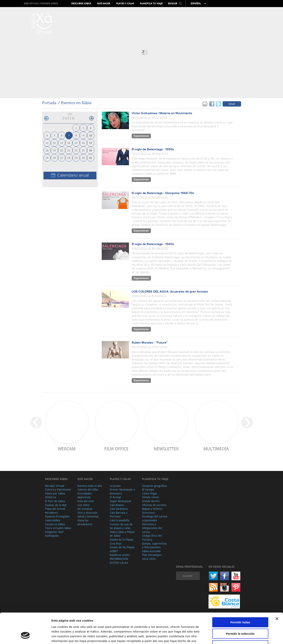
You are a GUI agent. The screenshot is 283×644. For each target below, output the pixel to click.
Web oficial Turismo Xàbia (41, 3)
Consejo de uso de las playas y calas (121, 526)
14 (69, 143)
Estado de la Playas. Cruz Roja (122, 541)
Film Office (116, 449)
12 (54, 143)
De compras (85, 509)
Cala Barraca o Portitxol (119, 515)
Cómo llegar (150, 493)
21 (69, 150)
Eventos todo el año (90, 486)
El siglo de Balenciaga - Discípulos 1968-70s (163, 193)
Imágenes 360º (54, 532)
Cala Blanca (117, 505)
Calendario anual (70, 175)
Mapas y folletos (152, 509)
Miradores (51, 513)
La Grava (115, 486)
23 (83, 150)
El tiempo (148, 489)
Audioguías (52, 536)
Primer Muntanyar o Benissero (122, 491)
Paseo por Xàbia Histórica (55, 495)
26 (54, 158)
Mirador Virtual (55, 486)
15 (76, 143)
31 (91, 158)
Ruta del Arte (86, 501)
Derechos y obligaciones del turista (152, 528)
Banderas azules (120, 555)
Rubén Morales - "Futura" (150, 343)
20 (62, 150)
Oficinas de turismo (154, 505)
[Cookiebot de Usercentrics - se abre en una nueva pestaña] (25, 636)
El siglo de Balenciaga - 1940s (153, 244)
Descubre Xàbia (81, 4)
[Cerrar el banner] (277, 592)
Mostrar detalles (212, 636)
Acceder (188, 576)
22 (76, 150)
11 (47, 143)
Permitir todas (240, 596)
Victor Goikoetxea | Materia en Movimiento (162, 113)
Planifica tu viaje (151, 4)
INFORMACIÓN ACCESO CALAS (119, 561)
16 (83, 143)
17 (91, 143)
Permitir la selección (240, 608)
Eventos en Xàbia (76, 103)
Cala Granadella (119, 520)
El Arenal (115, 497)
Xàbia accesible (151, 551)
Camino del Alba (88, 489)
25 (47, 158)
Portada (49, 103)
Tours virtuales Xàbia (58, 528)
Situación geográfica (154, 486)
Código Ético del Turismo (152, 538)
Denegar (240, 619)
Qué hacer (104, 4)
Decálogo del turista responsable (155, 518)
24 (91, 150)
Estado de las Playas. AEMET (122, 549)
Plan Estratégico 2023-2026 (152, 557)
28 (69, 158)
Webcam (67, 449)
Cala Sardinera (119, 509)
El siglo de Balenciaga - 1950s (153, 149)
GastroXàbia (53, 520)
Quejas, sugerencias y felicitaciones (154, 545)
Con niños (83, 505)
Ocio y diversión (87, 513)
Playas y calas (125, 4)
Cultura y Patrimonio (58, 489)
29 (76, 158)
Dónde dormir (151, 501)
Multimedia (216, 449)
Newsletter (166, 449)
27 (62, 158)
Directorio (148, 513)
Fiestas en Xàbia (55, 524)
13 (62, 143)
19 (54, 150)
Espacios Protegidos (57, 516)
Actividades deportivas (84, 495)
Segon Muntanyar (121, 501)
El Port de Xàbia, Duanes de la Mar (56, 503)
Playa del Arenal (55, 509)
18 (47, 150)
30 (83, 158)
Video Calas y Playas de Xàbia (122, 534)
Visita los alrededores (85, 522)
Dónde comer (151, 497)
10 (91, 135)
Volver (232, 104)
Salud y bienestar (88, 516)
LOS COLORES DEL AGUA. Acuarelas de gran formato (170, 292)
